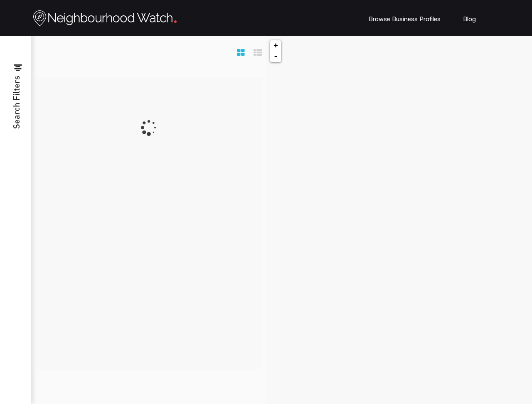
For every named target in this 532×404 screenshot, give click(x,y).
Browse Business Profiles (405, 19)
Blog (469, 19)
